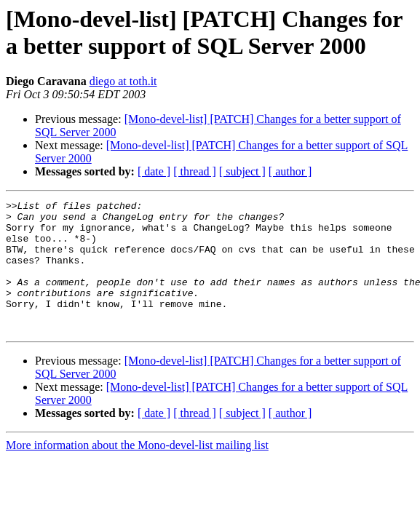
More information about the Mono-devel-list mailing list (137, 471)
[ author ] (290, 171)
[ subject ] (242, 171)
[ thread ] (195, 171)
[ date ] (154, 171)
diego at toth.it (123, 81)
